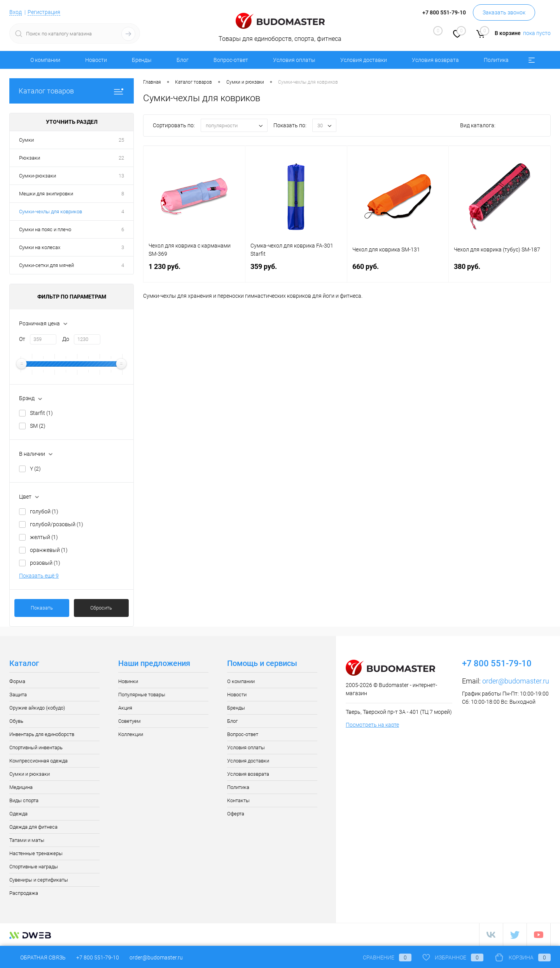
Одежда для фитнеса (33, 827)
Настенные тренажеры (36, 853)
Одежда (18, 814)
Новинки (128, 681)
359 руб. (296, 271)
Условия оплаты (294, 60)
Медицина (21, 787)
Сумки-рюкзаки (38, 176)
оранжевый (49, 550)
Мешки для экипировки (46, 194)
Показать (42, 608)
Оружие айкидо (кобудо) (37, 708)
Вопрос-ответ (231, 60)
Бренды (142, 60)
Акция (125, 708)
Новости (96, 60)
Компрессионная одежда (38, 761)
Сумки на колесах (40, 247)
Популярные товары (142, 695)
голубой (44, 511)
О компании (45, 60)
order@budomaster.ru (516, 681)
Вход (16, 12)
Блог (183, 60)
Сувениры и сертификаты (39, 880)
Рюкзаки (30, 158)
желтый (44, 537)
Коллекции (131, 734)
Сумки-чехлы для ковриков (51, 212)
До (66, 339)
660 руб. (398, 271)
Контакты (238, 800)
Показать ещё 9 (39, 576)
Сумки (26, 140)
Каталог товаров (72, 91)
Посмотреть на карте (372, 725)
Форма (17, 681)
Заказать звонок (504, 12)
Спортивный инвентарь (36, 748)
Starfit (41, 413)
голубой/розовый (57, 524)
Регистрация (44, 12)
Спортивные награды (34, 867)
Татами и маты (27, 840)
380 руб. (500, 271)
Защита (18, 695)
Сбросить (101, 608)
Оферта (236, 814)
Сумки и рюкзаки (30, 774)
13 (121, 176)
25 (121, 140)
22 (121, 158)
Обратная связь (38, 957)
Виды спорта (24, 800)
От (22, 339)
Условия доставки (364, 60)
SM (38, 426)
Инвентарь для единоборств (42, 734)
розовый (45, 563)
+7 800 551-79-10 (98, 957)
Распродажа (24, 893)
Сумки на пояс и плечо (45, 229)
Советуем (129, 721)
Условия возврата (435, 60)
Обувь (16, 721)
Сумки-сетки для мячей (46, 265)
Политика (496, 60)
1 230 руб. (194, 271)
